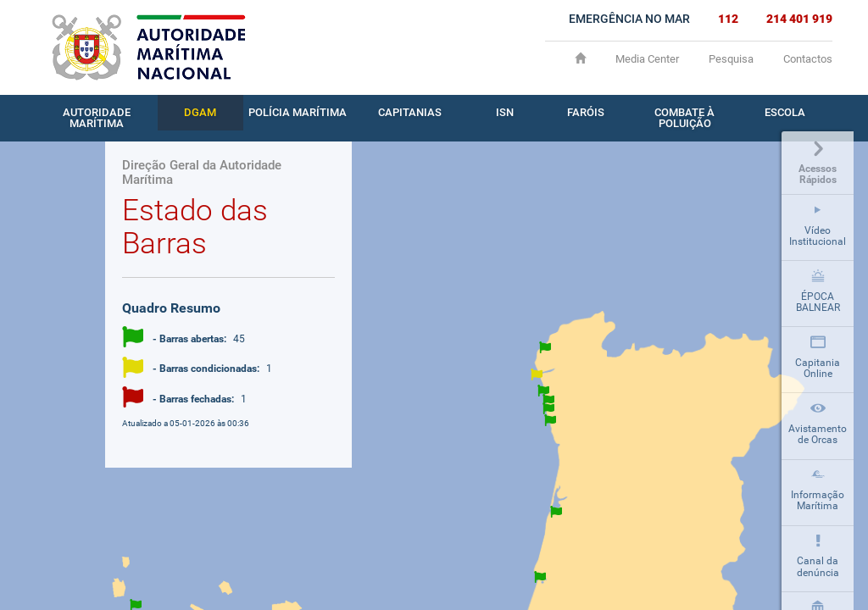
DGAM (200, 112)
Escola (785, 112)
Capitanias (410, 112)
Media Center (647, 59)
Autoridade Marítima (97, 118)
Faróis (586, 112)
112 (728, 19)
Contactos (808, 59)
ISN (505, 112)
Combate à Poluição (684, 118)
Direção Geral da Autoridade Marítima (202, 172)
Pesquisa (731, 59)
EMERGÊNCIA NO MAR (629, 19)
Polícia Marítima (298, 112)
